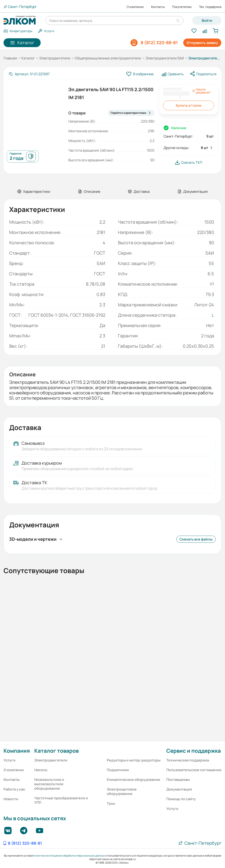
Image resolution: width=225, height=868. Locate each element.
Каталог (28, 58)
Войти (207, 20)
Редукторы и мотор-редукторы (134, 760)
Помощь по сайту (181, 799)
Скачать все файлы (196, 539)
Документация (179, 789)
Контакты (158, 7)
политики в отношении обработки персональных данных (69, 856)
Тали (111, 804)
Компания (17, 751)
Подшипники (118, 770)
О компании (135, 7)
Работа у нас (14, 789)
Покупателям (182, 7)
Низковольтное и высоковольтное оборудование (49, 784)
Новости (11, 799)
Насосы (41, 770)
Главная (10, 58)
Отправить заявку (202, 43)
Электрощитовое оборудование (122, 791)
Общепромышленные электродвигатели (108, 58)
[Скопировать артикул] (29, 74)
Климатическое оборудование (133, 780)
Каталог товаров (56, 751)
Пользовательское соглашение (194, 770)
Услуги (10, 760)
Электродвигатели (55, 58)
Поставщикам (178, 780)
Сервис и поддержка (194, 751)
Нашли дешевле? (201, 91)
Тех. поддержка (210, 7)
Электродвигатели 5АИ (165, 58)
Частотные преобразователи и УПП (61, 800)
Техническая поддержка (188, 760)
